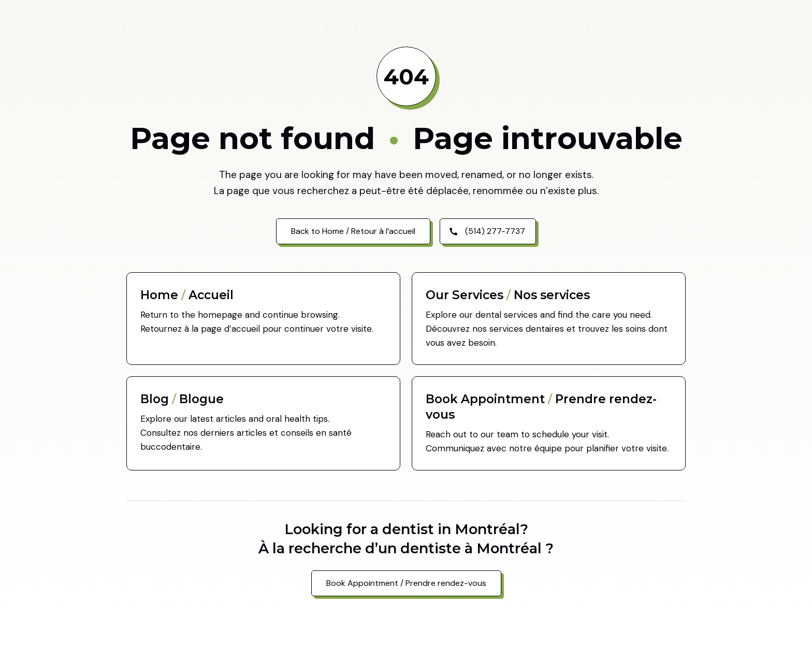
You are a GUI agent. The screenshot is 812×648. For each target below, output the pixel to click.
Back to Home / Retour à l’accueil (353, 231)
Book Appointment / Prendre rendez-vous (406, 583)
